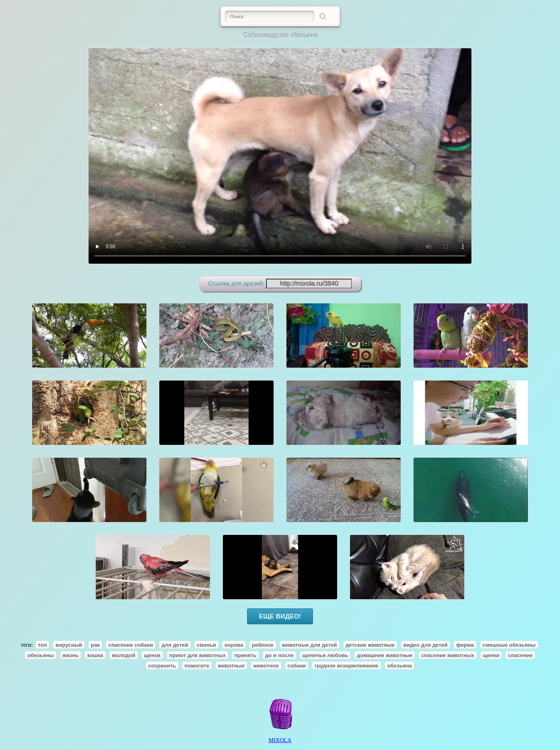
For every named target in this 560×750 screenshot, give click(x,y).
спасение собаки (131, 645)
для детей (175, 645)
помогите (197, 665)
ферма (465, 645)
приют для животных (198, 655)
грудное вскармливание (346, 665)
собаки (297, 665)
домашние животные (385, 655)
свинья (206, 645)
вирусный (69, 645)
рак (95, 645)
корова (234, 645)
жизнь (71, 655)
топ (42, 645)
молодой (124, 655)
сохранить (162, 665)
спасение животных (447, 655)
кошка (95, 655)
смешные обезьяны (509, 645)
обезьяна (400, 665)
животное (266, 665)
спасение (520, 655)
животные (231, 665)
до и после (279, 655)
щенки (491, 655)
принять (245, 655)
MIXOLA (280, 738)
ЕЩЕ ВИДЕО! (280, 616)
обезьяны (40, 655)
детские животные (370, 645)
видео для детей (425, 645)
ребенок (263, 645)
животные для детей (310, 645)
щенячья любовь (325, 655)
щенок (152, 655)
